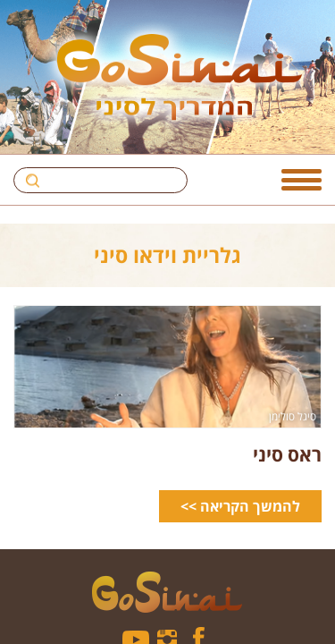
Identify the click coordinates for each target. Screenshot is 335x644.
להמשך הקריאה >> (240, 506)
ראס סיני (287, 454)
